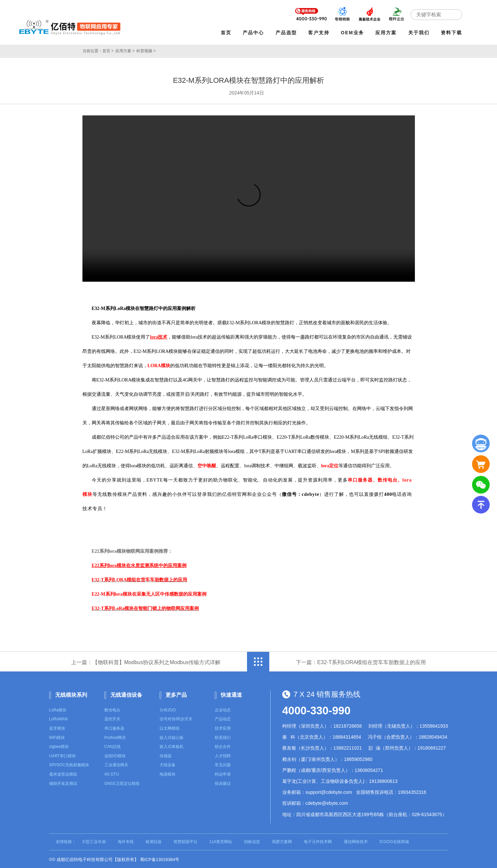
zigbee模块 (59, 746)
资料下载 (453, 33)
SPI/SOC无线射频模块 (69, 764)
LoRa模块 (58, 709)
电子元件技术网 (318, 841)
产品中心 (255, 33)
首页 (227, 33)
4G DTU (112, 773)
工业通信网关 (116, 764)
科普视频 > (146, 50)
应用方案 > (125, 50)
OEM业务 (354, 33)
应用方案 (387, 33)
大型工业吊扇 (94, 841)
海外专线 (126, 841)
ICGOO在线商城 (394, 841)
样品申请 (223, 773)
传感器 (166, 755)
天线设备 (168, 764)
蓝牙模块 (57, 727)
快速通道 (231, 694)
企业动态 (223, 709)
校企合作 (223, 746)
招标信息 (252, 841)
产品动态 (223, 718)
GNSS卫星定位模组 (122, 782)
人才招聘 (223, 755)
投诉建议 (223, 782)
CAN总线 (113, 746)
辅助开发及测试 (63, 782)
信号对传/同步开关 (176, 718)
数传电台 (112, 709)
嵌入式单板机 (172, 746)
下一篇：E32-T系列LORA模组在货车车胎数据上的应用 (361, 661)
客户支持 (320, 33)
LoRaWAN (59, 718)
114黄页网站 (221, 841)
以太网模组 (170, 727)
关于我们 (420, 33)
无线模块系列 (71, 694)
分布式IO (168, 709)
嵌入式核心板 (172, 737)
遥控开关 (112, 718)
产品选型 (288, 33)
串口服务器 (114, 727)
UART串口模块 (62, 755)
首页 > (108, 50)
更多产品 (176, 694)
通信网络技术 (356, 841)
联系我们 (223, 737)
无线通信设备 (126, 694)
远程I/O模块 (115, 755)
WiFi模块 (57, 737)
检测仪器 (154, 841)
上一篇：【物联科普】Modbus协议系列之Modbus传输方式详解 (146, 661)
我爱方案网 (282, 841)
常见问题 (223, 764)
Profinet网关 (115, 737)
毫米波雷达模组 (63, 773)
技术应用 (223, 727)
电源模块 (168, 773)
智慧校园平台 (186, 841)
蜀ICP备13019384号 (160, 859)
